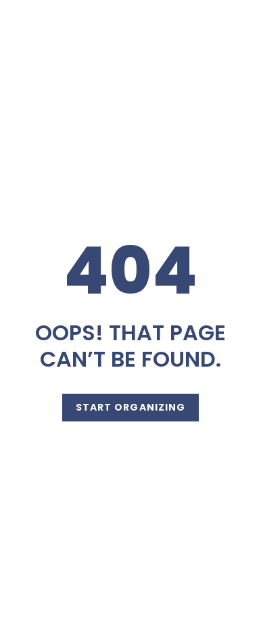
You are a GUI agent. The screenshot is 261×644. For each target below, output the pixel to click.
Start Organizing (131, 407)
